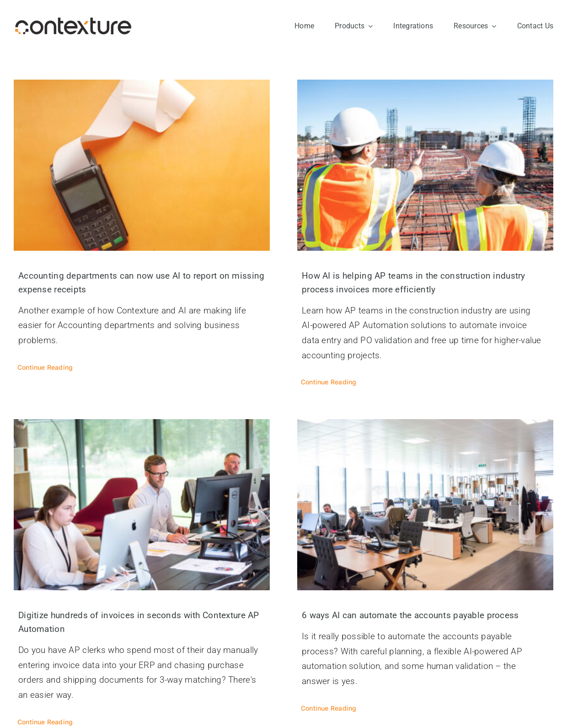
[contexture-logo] (73, 21)
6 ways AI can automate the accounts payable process (410, 615)
